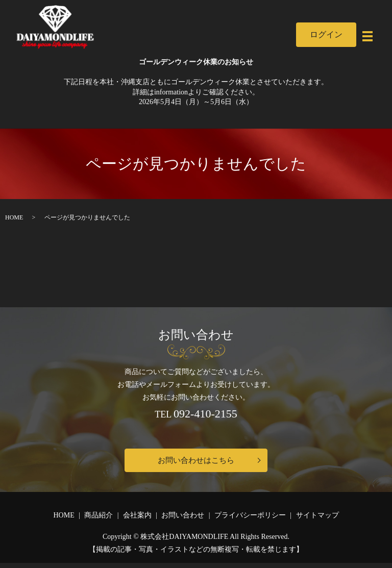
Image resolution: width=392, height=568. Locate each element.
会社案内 (137, 520)
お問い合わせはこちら (196, 462)
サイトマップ (317, 520)
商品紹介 (99, 520)
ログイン (308, 34)
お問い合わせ (183, 520)
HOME (14, 217)
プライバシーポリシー (250, 520)
